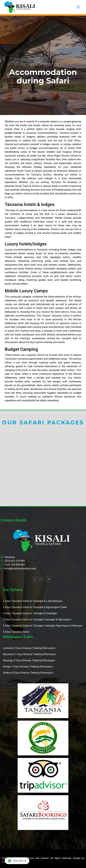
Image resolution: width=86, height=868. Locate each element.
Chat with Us (17, 861)
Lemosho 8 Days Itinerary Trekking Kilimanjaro (29, 648)
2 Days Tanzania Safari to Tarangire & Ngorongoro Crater (35, 607)
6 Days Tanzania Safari (16, 632)
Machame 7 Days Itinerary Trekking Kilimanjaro (30, 654)
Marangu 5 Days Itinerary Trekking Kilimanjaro (29, 660)
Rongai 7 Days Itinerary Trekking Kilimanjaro (28, 667)
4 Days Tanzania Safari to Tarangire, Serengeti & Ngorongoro (37, 619)
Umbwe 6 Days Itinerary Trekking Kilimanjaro (28, 673)
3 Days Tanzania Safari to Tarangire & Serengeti (30, 613)
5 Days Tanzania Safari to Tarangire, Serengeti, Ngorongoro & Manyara (43, 626)
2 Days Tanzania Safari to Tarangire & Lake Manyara (33, 601)
